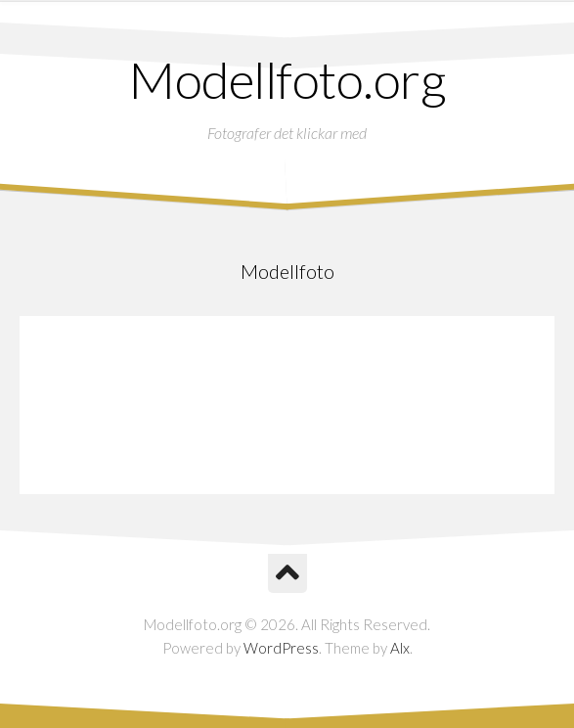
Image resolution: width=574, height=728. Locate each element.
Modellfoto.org (287, 79)
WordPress (281, 648)
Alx (400, 648)
